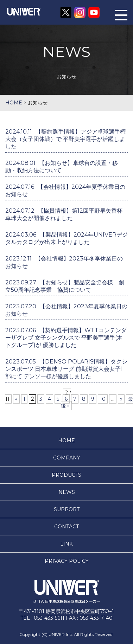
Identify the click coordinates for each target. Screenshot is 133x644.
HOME (66, 440)
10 (103, 399)
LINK (66, 544)
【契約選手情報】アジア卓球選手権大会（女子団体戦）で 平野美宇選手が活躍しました (65, 139)
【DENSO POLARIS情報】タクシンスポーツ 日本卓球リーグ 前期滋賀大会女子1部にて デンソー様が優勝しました (66, 369)
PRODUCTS (66, 475)
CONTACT (66, 527)
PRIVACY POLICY (67, 561)
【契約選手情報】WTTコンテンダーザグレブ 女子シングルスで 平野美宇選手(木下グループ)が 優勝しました (66, 338)
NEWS (67, 492)
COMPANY (67, 458)
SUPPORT (67, 509)
